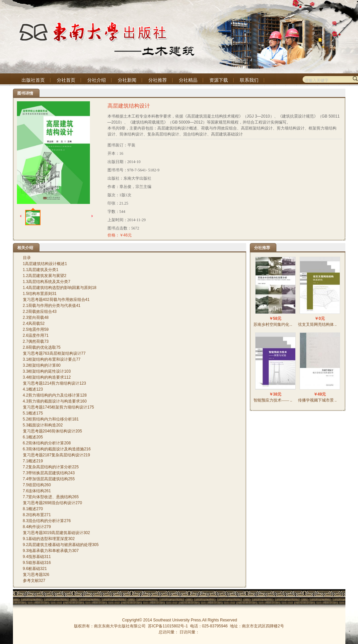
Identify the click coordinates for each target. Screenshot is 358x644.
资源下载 (219, 80)
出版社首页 (33, 80)
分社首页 (66, 80)
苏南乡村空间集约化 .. (273, 324)
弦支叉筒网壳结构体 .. (317, 324)
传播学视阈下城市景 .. (317, 400)
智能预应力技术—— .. (273, 400)
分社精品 (188, 80)
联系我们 (249, 80)
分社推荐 (158, 80)
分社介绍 (97, 80)
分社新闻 (127, 80)
